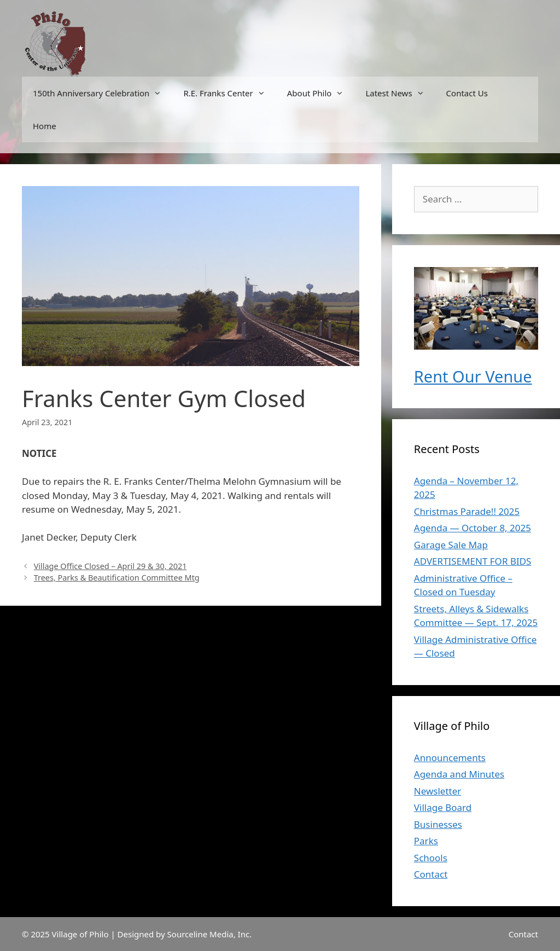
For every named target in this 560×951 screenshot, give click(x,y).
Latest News (400, 93)
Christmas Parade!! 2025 (467, 511)
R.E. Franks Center (229, 93)
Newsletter (438, 791)
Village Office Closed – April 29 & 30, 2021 (110, 566)
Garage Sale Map (451, 545)
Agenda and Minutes (459, 774)
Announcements (450, 758)
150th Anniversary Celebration (103, 93)
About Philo (321, 93)
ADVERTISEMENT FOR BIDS (473, 561)
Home (45, 126)
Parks (426, 841)
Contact (431, 874)
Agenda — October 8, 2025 (472, 528)
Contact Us (467, 93)
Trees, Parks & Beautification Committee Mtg (117, 578)
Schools (431, 858)
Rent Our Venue (473, 376)
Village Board (443, 807)
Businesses (438, 824)
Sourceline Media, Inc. (210, 934)
